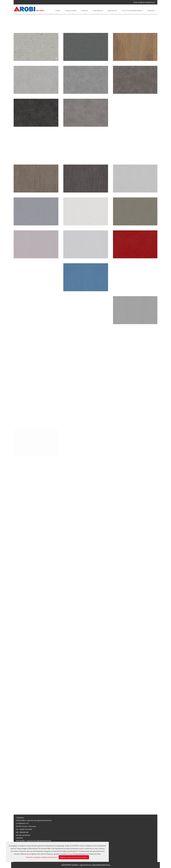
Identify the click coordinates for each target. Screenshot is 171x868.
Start (58, 11)
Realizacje (112, 11)
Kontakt (151, 11)
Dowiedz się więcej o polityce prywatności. (42, 857)
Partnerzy (98, 11)
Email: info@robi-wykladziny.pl (144, 2)
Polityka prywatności (132, 11)
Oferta (85, 11)
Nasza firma (71, 11)
